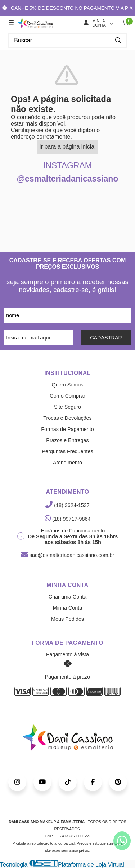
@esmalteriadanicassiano (68, 179)
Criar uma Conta (68, 597)
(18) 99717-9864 (68, 519)
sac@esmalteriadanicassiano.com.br (67, 555)
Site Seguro (67, 407)
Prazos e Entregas (67, 440)
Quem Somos (68, 385)
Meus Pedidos (67, 619)
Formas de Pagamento (67, 429)
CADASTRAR (106, 338)
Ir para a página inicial (67, 147)
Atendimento (67, 463)
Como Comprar (67, 396)
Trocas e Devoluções (67, 418)
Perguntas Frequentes (67, 451)
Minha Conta (68, 608)
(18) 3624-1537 (67, 505)
